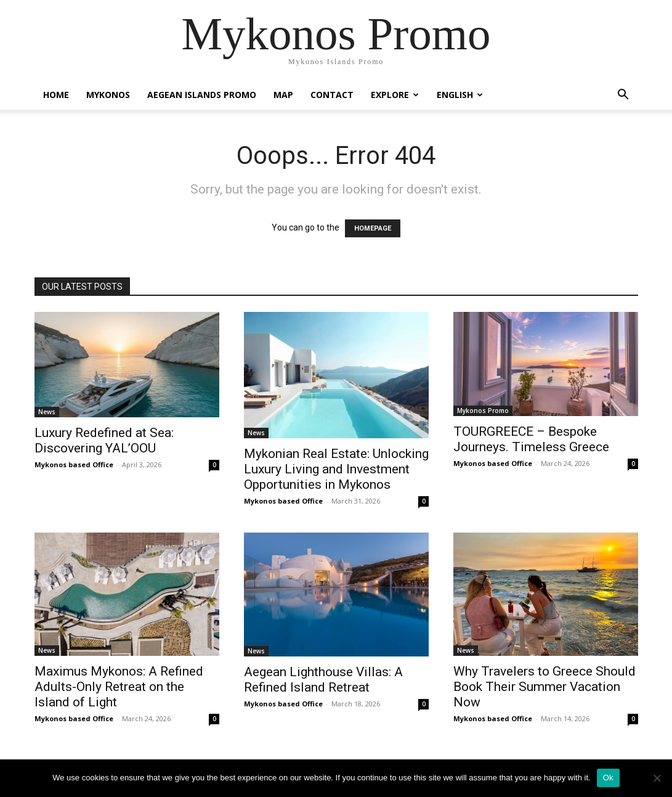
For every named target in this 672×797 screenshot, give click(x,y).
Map (283, 95)
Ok (608, 778)
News (47, 412)
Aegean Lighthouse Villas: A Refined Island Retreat (323, 680)
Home (56, 95)
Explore (395, 95)
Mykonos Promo (483, 411)
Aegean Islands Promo (202, 95)
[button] (623, 96)
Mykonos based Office (74, 464)
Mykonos (108, 95)
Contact (332, 95)
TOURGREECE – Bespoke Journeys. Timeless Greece (531, 439)
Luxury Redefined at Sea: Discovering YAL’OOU (104, 440)
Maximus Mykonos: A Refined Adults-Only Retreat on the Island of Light (119, 687)
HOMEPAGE (373, 228)
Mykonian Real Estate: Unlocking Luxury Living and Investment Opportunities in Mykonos (336, 469)
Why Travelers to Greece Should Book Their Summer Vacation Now (544, 687)
